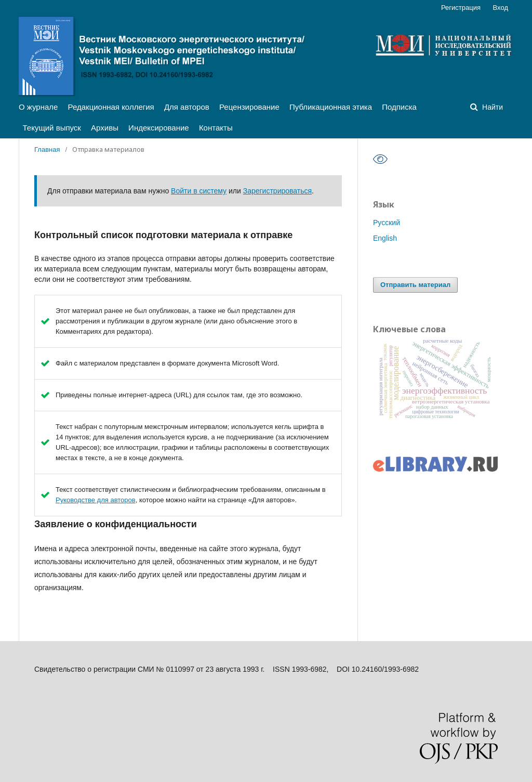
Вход (501, 8)
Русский (387, 223)
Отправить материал (415, 285)
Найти (491, 107)
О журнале (38, 107)
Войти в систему (199, 191)
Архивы (105, 128)
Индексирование (159, 128)
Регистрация (461, 8)
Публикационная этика (331, 107)
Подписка (399, 107)
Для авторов (187, 107)
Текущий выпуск (52, 128)
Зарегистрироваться (277, 191)
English (385, 238)
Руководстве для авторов (96, 500)
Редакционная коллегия (111, 107)
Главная (47, 149)
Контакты (216, 128)
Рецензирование (249, 107)
